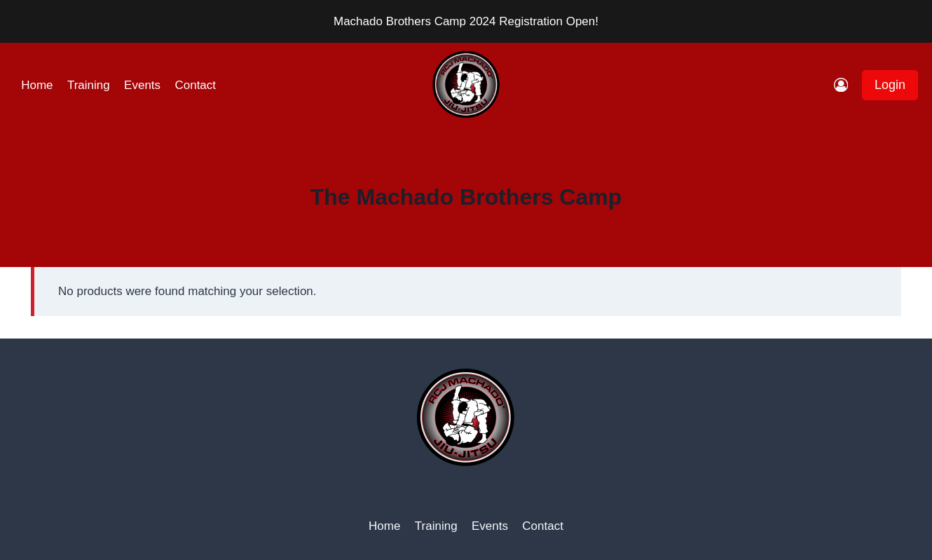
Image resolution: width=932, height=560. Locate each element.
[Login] (841, 85)
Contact (195, 85)
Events (142, 85)
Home (37, 85)
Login (890, 85)
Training (89, 85)
